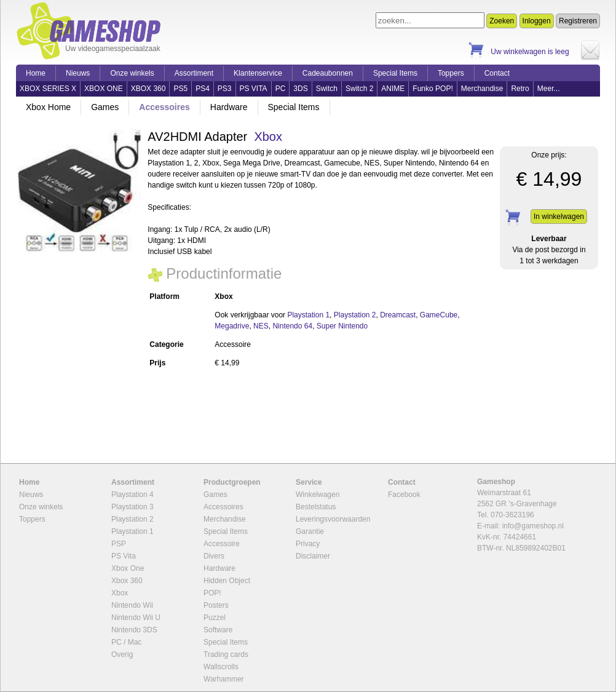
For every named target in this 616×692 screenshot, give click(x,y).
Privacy (308, 544)
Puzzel (215, 618)
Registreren (578, 21)
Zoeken (502, 21)
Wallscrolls (221, 667)
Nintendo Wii (132, 605)
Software (218, 630)
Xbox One (128, 568)
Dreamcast (398, 315)
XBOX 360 (148, 89)
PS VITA (254, 89)
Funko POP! (432, 89)
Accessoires (164, 107)
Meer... (549, 89)
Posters (216, 605)
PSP (119, 544)
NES (261, 326)
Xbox (268, 137)
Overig (122, 654)
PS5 (180, 89)
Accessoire (222, 544)
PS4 (203, 89)
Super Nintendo (342, 326)
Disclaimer (313, 556)
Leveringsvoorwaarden (333, 519)
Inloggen (537, 21)
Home (36, 73)
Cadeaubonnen (328, 73)
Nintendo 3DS (134, 630)
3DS (300, 89)
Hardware (229, 107)
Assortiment (194, 73)
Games (105, 107)
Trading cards (226, 654)
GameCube (439, 315)
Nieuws (78, 73)
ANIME (393, 89)
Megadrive (232, 326)
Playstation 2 (355, 315)
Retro (520, 89)
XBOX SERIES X (48, 89)
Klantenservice (258, 73)
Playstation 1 (308, 315)
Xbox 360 (127, 581)
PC (281, 89)
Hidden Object (227, 581)
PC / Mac (126, 642)
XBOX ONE (104, 89)
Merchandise (482, 89)
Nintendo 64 (292, 326)
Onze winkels (132, 73)
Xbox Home (48, 107)
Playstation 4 (132, 495)
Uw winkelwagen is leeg (530, 52)
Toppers (451, 73)
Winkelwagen (318, 495)
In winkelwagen (559, 217)
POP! (212, 593)
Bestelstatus (316, 507)
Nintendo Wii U (136, 618)
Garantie (310, 531)
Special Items (395, 73)
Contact (497, 73)
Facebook (404, 495)
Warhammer (224, 679)
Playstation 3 (132, 507)
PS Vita (124, 556)
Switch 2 (359, 89)
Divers (214, 556)
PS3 (225, 89)
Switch (327, 89)
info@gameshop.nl (533, 526)
